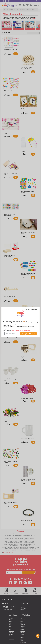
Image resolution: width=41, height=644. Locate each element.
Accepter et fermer (28, 334)
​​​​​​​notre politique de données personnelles (20, 330)
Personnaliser (11, 334)
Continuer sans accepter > (32, 309)
